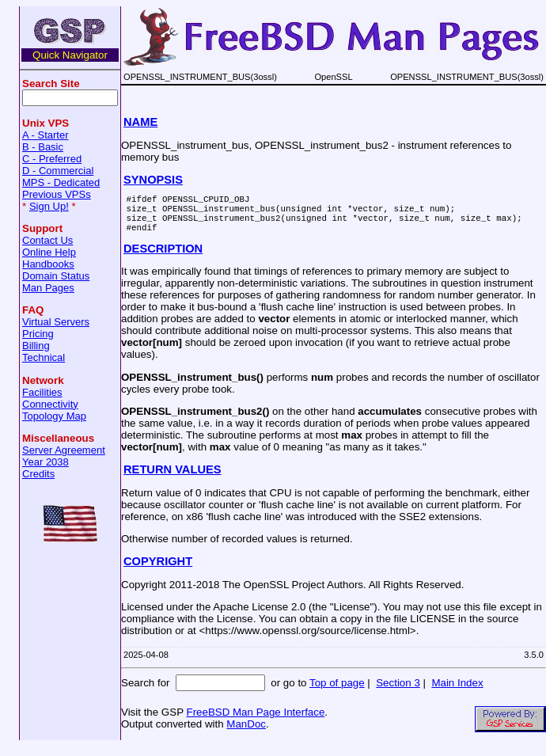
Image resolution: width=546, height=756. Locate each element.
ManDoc (246, 733)
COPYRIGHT (158, 571)
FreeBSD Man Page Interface (255, 722)
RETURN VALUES (173, 479)
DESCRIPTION (163, 258)
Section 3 (398, 692)
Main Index (457, 692)
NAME (140, 122)
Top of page (337, 692)
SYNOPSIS (153, 180)
